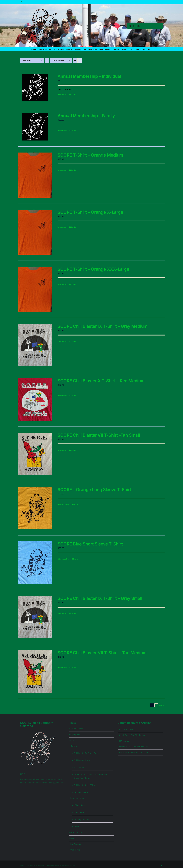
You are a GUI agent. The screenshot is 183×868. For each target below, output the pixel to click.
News (76, 827)
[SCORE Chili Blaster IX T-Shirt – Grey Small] (35, 617)
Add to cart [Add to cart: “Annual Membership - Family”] (63, 131)
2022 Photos (80, 767)
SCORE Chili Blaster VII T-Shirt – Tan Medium (102, 653)
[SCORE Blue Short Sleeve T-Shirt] (35, 563)
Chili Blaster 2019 (82, 760)
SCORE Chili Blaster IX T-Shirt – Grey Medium (102, 326)
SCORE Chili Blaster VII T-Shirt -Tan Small (99, 435)
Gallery (74, 746)
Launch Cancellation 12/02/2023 (134, 752)
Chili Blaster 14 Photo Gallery (87, 753)
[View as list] (80, 61)
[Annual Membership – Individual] (35, 87)
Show (58, 61)
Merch (73, 838)
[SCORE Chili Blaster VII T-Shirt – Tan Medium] (35, 671)
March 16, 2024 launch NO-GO (133, 747)
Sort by (26, 61)
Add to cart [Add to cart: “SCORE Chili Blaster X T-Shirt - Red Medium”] (63, 396)
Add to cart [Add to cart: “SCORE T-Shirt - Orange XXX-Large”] (63, 284)
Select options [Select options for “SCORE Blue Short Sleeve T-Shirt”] (64, 559)
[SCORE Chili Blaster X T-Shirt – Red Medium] (35, 399)
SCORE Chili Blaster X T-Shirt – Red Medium (101, 381)
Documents (79, 812)
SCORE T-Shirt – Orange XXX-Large (93, 269)
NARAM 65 (124, 741)
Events (73, 740)
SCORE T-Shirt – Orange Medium (90, 155)
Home (73, 723)
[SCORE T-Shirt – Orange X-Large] (35, 232)
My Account (76, 844)
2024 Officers (80, 805)
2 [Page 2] (156, 705)
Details (73, 95)
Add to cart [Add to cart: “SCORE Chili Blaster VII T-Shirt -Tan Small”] (63, 450)
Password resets (127, 729)
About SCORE (77, 729)
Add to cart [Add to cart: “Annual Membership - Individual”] (63, 95)
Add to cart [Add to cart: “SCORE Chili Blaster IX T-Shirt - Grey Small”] (63, 613)
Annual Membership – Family (86, 116)
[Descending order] (47, 61)
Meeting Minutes (81, 820)
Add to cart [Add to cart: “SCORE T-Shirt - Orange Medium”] (63, 170)
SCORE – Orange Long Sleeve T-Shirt (94, 490)
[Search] (130, 26)
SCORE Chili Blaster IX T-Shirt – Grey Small (100, 598)
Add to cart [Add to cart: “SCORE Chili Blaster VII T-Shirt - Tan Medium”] (63, 668)
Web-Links (75, 850)
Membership (76, 833)
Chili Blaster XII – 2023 (84, 785)
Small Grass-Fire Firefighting (132, 735)
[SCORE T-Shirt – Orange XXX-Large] (35, 289)
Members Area (77, 798)
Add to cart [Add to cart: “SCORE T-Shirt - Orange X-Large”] (63, 227)
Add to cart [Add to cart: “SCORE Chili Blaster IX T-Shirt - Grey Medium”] (63, 341)
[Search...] (145, 26)
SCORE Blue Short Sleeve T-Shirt (90, 544)
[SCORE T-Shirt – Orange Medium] (35, 175)
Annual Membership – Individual (89, 76)
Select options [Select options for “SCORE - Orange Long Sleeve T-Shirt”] (64, 504)
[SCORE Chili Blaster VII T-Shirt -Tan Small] (35, 454)
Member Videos (81, 792)
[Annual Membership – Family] (35, 127)
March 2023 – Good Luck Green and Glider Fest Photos (90, 776)
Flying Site (75, 734)
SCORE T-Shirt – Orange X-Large (90, 212)
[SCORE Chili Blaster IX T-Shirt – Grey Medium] (35, 345)
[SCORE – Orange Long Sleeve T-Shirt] (35, 508)
